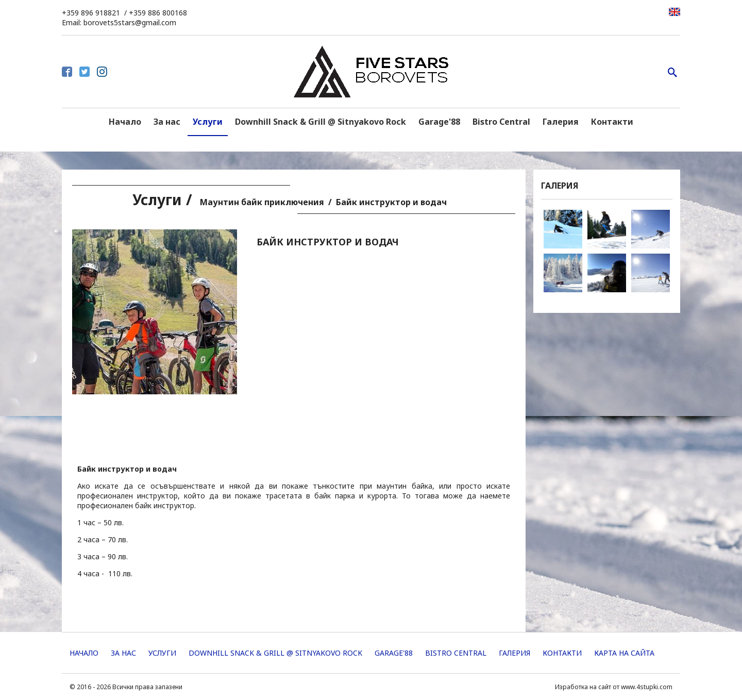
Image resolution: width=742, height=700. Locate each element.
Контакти (612, 122)
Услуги (208, 122)
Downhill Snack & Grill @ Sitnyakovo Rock (321, 122)
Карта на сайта (624, 653)
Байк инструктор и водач (391, 202)
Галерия (561, 122)
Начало (125, 122)
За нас (167, 122)
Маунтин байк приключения (262, 202)
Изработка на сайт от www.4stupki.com (614, 687)
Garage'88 (439, 122)
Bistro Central (501, 122)
